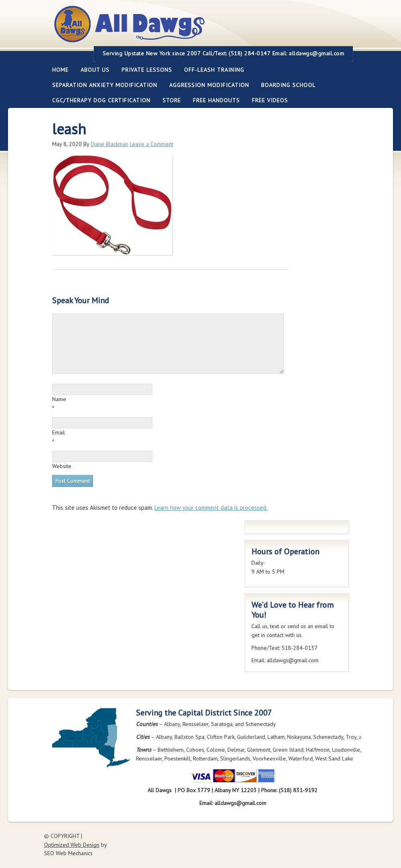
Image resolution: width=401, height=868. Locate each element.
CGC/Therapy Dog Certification (101, 100)
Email (59, 432)
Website (62, 466)
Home (60, 70)
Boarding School (285, 85)
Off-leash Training (211, 70)
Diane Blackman (109, 144)
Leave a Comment (152, 144)
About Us (92, 70)
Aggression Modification (206, 85)
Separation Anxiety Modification (105, 85)
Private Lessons (144, 70)
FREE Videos (270, 100)
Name (59, 399)
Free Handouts (216, 100)
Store (172, 100)
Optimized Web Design (72, 845)
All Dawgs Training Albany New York (173, 29)
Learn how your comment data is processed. (211, 508)
